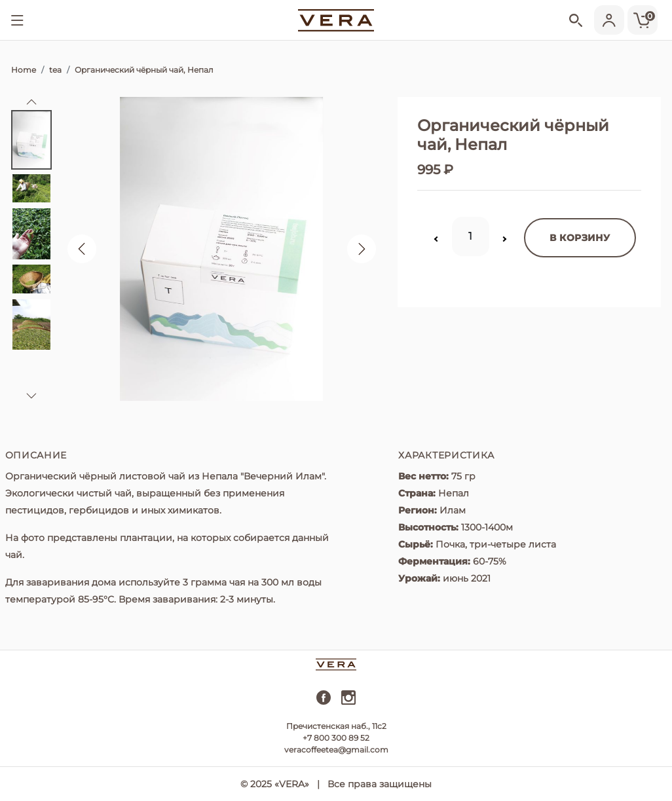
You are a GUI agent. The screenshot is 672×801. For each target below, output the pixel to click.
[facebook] (324, 702)
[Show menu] (17, 20)
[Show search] (572, 22)
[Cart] (641, 20)
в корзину (580, 238)
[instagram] (348, 702)
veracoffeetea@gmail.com (336, 750)
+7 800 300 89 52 (336, 738)
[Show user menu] (607, 20)
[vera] (336, 19)
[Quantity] (471, 236)
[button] (31, 102)
